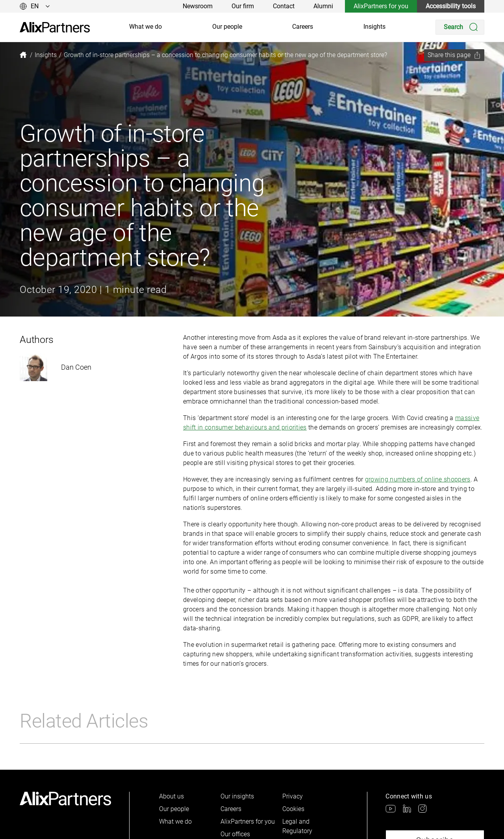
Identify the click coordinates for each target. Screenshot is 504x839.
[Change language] (35, 6)
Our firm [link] (243, 6)
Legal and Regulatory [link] (297, 826)
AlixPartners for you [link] (381, 6)
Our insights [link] (237, 796)
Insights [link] (374, 27)
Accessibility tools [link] (451, 6)
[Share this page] (454, 55)
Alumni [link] (323, 6)
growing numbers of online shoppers (418, 479)
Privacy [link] (293, 796)
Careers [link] (303, 27)
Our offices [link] (235, 834)
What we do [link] (145, 27)
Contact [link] (284, 6)
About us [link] (171, 796)
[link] (55, 27)
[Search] (460, 27)
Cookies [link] (293, 809)
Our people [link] (227, 27)
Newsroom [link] (198, 6)
